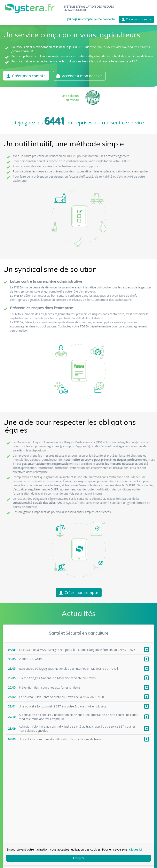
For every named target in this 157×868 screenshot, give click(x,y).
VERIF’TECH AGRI (30, 659)
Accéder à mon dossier (79, 76)
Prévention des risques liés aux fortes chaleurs (50, 687)
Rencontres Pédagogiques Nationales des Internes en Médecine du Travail (68, 669)
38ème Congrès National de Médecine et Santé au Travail (57, 678)
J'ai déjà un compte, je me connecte (91, 19)
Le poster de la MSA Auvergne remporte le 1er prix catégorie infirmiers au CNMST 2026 (77, 650)
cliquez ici (135, 849)
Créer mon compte (136, 19)
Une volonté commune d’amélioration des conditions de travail (61, 739)
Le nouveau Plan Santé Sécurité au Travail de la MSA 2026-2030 (61, 697)
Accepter (78, 858)
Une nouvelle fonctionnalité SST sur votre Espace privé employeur (63, 706)
